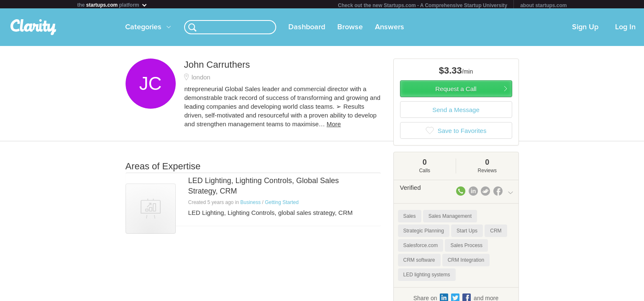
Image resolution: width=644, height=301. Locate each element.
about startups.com (543, 5)
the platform (113, 5)
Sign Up (585, 29)
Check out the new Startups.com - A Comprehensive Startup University (423, 5)
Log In (625, 29)
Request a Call (456, 91)
